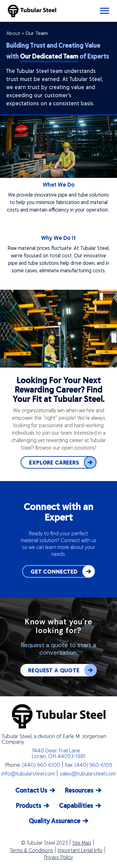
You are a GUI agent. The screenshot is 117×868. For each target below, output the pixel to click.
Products (29, 805)
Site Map (82, 843)
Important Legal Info (80, 850)
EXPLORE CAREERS (63, 462)
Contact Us (31, 790)
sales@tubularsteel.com (88, 773)
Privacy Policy (58, 857)
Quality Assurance (54, 820)
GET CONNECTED (63, 571)
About (13, 33)
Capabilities (76, 805)
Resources (79, 790)
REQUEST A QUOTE (62, 670)
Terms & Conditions (32, 850)
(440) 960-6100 (41, 765)
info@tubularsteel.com (28, 773)
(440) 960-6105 (93, 765)
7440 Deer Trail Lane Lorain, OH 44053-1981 (58, 753)
